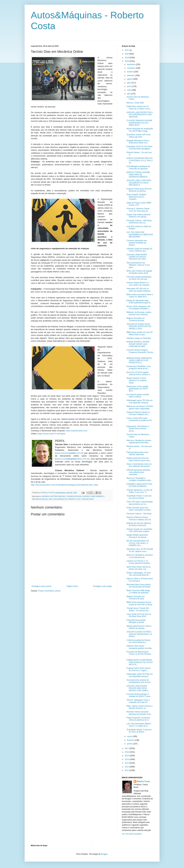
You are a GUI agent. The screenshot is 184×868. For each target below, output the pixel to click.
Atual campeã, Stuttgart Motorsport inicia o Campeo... (136, 197)
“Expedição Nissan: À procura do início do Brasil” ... (139, 497)
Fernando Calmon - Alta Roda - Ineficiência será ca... (139, 222)
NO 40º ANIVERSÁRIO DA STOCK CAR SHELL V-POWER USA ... (138, 543)
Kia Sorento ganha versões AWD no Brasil (138, 396)
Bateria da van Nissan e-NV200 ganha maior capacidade (140, 407)
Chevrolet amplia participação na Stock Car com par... (139, 278)
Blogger (104, 854)
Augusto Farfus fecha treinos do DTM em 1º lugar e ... (138, 669)
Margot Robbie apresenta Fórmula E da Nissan (137, 536)
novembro (131, 68)
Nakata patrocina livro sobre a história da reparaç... (139, 627)
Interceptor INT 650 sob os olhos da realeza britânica (138, 290)
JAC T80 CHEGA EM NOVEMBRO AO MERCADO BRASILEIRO (140, 235)
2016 (127, 752)
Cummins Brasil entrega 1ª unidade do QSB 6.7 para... (139, 695)
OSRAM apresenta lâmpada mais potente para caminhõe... (138, 472)
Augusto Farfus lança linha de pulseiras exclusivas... (139, 190)
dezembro (131, 64)
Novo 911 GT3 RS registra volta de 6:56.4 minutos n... (139, 373)
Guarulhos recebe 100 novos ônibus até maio (139, 136)
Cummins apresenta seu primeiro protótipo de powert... (137, 243)
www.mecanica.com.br (69, 453)
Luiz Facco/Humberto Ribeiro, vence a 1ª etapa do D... (139, 725)
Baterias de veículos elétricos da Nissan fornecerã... (139, 524)
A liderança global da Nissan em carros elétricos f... (138, 641)
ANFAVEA (46, 496)
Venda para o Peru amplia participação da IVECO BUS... (137, 389)
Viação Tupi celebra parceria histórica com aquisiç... (138, 216)
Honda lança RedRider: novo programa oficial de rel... (139, 367)
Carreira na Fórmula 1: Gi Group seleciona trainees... (139, 562)
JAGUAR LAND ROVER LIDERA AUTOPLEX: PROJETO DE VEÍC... (137, 257)
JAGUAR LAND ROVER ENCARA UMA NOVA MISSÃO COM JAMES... (138, 688)
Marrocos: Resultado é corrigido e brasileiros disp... (139, 479)
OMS (51, 499)
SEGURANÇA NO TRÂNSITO (65, 499)
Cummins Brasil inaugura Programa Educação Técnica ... (140, 352)
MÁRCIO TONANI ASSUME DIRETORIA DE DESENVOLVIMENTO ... (138, 175)
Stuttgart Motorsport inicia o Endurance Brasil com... (138, 142)
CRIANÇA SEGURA (74, 496)
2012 (127, 767)
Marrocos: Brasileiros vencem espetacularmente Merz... (139, 442)
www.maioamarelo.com (77, 431)
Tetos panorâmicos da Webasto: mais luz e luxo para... (138, 265)
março (130, 736)
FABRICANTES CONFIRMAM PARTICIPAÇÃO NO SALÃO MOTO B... (140, 662)
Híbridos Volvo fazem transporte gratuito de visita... (140, 647)
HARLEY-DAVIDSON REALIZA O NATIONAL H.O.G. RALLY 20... (140, 161)
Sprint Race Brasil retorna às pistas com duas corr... (138, 568)
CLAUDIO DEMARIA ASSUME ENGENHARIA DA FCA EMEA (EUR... (139, 123)
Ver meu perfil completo (132, 834)
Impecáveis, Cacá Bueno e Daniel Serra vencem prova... (138, 429)
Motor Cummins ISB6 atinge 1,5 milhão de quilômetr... (138, 592)
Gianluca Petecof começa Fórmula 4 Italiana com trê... (139, 518)
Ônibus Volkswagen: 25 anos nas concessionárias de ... (139, 574)
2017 (127, 748)
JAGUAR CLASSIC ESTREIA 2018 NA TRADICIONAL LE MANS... (139, 634)
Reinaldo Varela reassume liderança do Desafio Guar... (139, 713)
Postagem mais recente (42, 586)
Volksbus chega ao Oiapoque (139, 338)
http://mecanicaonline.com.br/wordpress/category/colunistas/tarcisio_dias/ (65, 485)
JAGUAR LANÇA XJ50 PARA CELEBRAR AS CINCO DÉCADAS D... (139, 183)
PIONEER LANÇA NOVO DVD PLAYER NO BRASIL (139, 485)
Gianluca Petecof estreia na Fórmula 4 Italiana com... (138, 413)
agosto (130, 79)
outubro (130, 72)
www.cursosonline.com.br (72, 459)
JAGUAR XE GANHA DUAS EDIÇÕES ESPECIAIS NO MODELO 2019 (139, 326)
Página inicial (72, 586)
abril (129, 94)
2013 (127, 763)
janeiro (130, 744)
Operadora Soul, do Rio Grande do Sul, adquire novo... (140, 550)
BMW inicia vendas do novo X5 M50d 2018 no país (139, 333)
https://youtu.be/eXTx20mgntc (52, 434)
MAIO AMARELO (98, 496)
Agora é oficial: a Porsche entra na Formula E (140, 580)
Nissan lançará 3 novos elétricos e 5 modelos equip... (136, 380)
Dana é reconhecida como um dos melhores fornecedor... (139, 465)
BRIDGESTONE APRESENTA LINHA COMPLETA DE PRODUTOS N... (139, 361)
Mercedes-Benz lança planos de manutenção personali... (139, 586)
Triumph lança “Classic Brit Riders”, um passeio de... (138, 609)
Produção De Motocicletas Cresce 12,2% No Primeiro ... (139, 654)
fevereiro (131, 740)
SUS (79, 499)
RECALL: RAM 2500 (135, 103)
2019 (127, 58)
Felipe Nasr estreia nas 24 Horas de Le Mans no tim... (139, 108)
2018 (127, 61)
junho (129, 86)
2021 (127, 50)
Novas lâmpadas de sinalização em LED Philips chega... (140, 130)
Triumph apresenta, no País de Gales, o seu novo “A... (139, 491)
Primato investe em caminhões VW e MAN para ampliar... (139, 530)
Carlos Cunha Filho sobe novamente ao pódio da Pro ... (139, 420)
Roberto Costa (143, 781)
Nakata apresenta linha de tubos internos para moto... (139, 459)
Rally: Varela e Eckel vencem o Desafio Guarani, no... (139, 707)
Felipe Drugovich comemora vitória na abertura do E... (138, 719)
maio (129, 90)
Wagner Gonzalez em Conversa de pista (136, 319)
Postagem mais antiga (102, 586)
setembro (131, 75)
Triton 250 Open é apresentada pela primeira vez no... (139, 503)
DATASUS (87, 496)
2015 (127, 756)
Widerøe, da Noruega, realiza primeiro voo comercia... (139, 313)
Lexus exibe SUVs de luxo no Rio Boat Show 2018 (139, 615)
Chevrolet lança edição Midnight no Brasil (136, 621)
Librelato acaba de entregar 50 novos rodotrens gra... (139, 250)
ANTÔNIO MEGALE (58, 496)
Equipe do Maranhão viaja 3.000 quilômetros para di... (139, 302)
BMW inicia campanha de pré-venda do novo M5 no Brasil (139, 603)
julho (129, 83)
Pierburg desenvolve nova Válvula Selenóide (137, 453)
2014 (127, 759)
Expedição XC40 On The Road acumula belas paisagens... (139, 148)
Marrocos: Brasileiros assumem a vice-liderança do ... (140, 556)
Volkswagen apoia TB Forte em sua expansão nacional (140, 401)
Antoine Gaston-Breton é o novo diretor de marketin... (139, 284)
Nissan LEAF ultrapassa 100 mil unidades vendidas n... (139, 308)
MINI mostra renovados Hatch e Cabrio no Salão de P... (140, 296)
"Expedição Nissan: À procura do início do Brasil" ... (139, 731)
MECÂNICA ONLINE (40, 499)
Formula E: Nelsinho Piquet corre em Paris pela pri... (138, 210)
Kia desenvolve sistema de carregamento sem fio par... (139, 681)
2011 (127, 770)
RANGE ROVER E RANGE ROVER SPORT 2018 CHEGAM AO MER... (138, 344)
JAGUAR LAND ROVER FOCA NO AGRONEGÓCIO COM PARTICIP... (139, 115)
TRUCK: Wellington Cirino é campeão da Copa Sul (138, 701)
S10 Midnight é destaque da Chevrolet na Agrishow (138, 167)
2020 (127, 54)
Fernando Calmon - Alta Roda (139, 514)
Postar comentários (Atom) (49, 591)
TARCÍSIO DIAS (88, 499)
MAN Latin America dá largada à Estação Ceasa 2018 (139, 272)
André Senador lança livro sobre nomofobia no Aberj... (139, 509)
